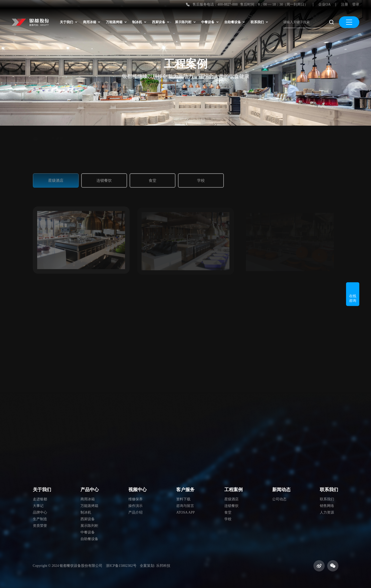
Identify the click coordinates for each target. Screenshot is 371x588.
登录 (356, 4)
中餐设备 (210, 22)
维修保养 (135, 499)
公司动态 (279, 499)
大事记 (38, 506)
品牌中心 (40, 512)
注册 (345, 4)
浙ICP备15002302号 (121, 566)
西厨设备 (161, 22)
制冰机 (139, 22)
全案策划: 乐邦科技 (155, 566)
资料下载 (183, 499)
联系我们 (259, 22)
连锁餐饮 (104, 179)
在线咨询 (353, 294)
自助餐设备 (235, 22)
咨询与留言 (185, 506)
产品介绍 (135, 512)
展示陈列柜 (185, 22)
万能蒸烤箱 (116, 22)
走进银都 (40, 499)
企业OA (324, 4)
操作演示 (135, 506)
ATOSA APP (185, 512)
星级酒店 (56, 179)
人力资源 (327, 512)
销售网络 (327, 506)
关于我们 (68, 22)
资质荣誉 (40, 526)
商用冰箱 (92, 22)
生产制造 (40, 519)
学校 (201, 179)
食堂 (153, 179)
